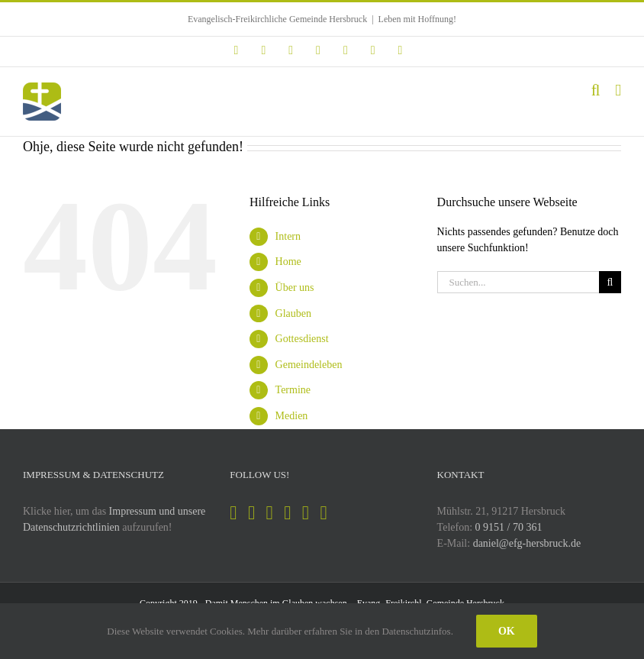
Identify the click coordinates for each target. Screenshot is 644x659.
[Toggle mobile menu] (618, 90)
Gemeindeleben (309, 365)
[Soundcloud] (306, 513)
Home (288, 262)
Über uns (295, 288)
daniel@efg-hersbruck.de (527, 543)
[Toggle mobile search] (596, 90)
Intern (288, 236)
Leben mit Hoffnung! (417, 19)
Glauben (293, 313)
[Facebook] (233, 513)
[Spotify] (270, 513)
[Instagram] (251, 513)
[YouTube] (287, 513)
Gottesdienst (302, 339)
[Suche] (610, 282)
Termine (293, 390)
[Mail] (324, 513)
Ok (507, 631)
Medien (292, 416)
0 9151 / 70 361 (509, 527)
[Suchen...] (518, 282)
